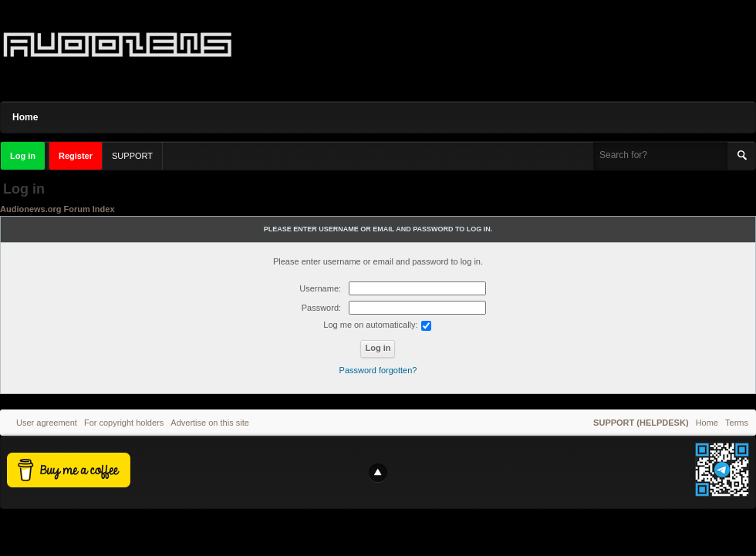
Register (76, 156)
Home (25, 117)
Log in (23, 156)
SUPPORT (132, 156)
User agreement (47, 423)
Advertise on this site (210, 423)
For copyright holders (124, 423)
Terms (737, 423)
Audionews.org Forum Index (57, 209)
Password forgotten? (378, 370)
